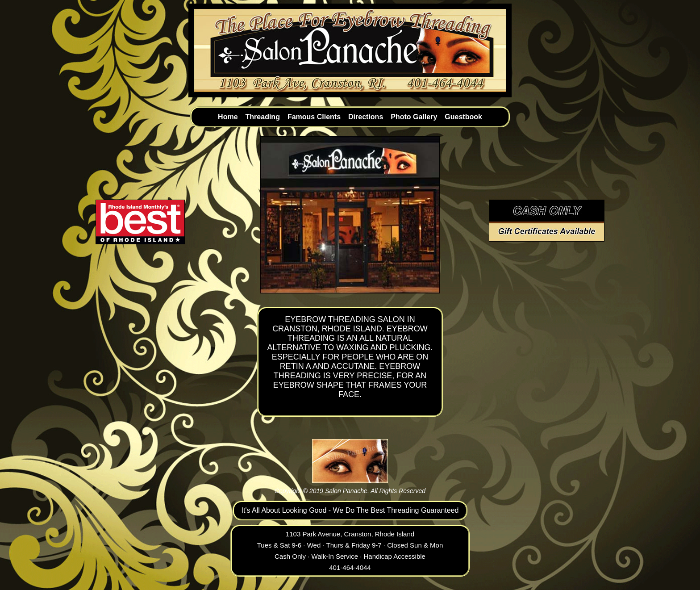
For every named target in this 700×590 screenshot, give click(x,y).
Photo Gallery (414, 117)
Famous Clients (314, 117)
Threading (263, 117)
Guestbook (463, 117)
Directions (366, 117)
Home (228, 117)
